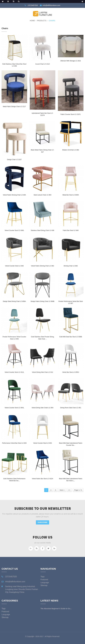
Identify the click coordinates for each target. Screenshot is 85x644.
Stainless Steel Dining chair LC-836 (42, 230)
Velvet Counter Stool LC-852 (42, 443)
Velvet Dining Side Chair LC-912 (42, 372)
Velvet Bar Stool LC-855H (71, 372)
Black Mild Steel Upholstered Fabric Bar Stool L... (71, 480)
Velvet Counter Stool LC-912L (14, 372)
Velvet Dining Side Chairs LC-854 (42, 408)
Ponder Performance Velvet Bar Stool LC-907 (71, 302)
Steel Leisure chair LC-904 (42, 195)
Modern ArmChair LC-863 (71, 150)
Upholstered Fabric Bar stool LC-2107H (42, 114)
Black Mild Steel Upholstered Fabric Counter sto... (71, 444)
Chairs (52, 21)
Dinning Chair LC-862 (71, 266)
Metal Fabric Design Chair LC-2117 (14, 107)
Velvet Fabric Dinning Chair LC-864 (14, 195)
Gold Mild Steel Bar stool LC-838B (71, 337)
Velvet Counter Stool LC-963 (14, 266)
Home (32, 21)
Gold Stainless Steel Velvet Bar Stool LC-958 (14, 65)
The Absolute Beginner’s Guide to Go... (56, 609)
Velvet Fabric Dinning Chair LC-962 (42, 266)
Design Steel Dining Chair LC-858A (14, 301)
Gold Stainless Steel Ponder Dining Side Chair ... (42, 338)
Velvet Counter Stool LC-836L (14, 230)
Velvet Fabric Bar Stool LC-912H (43, 479)
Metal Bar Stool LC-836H (71, 195)
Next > (62, 490)
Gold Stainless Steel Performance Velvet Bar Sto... (14, 480)
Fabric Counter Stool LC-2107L (71, 114)
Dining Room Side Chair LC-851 (71, 408)
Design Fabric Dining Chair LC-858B (42, 301)
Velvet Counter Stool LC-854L (14, 408)
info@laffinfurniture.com (51, 5)
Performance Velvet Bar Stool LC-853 (14, 443)
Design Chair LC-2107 (14, 160)
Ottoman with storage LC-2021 (71, 61)
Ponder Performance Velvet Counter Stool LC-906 (14, 338)
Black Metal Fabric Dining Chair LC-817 (43, 151)
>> (69, 490)
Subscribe (42, 522)
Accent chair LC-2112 (42, 64)
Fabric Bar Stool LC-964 (71, 230)
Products (42, 21)
